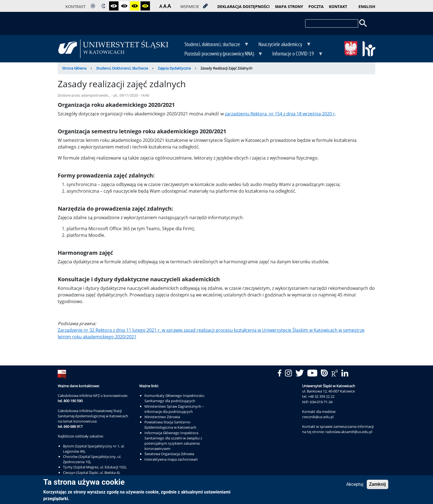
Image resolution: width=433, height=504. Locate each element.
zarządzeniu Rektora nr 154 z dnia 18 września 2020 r (280, 114)
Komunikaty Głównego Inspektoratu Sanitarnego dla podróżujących (174, 398)
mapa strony (289, 6)
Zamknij (377, 486)
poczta (316, 6)
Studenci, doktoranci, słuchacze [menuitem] (213, 45)
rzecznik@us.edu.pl (318, 417)
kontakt (338, 6)
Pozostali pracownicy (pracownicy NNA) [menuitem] (220, 54)
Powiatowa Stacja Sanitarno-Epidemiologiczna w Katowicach (170, 425)
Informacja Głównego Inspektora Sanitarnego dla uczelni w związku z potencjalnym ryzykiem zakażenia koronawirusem (173, 441)
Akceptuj (355, 486)
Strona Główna (74, 68)
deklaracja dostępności (244, 6)
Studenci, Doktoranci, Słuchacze (122, 68)
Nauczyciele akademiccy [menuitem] (281, 45)
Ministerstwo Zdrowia (162, 417)
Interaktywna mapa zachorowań (171, 459)
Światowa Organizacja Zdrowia (169, 454)
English (367, 6)
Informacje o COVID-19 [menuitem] (294, 54)
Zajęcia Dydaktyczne (174, 68)
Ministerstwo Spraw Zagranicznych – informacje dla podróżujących (174, 409)
